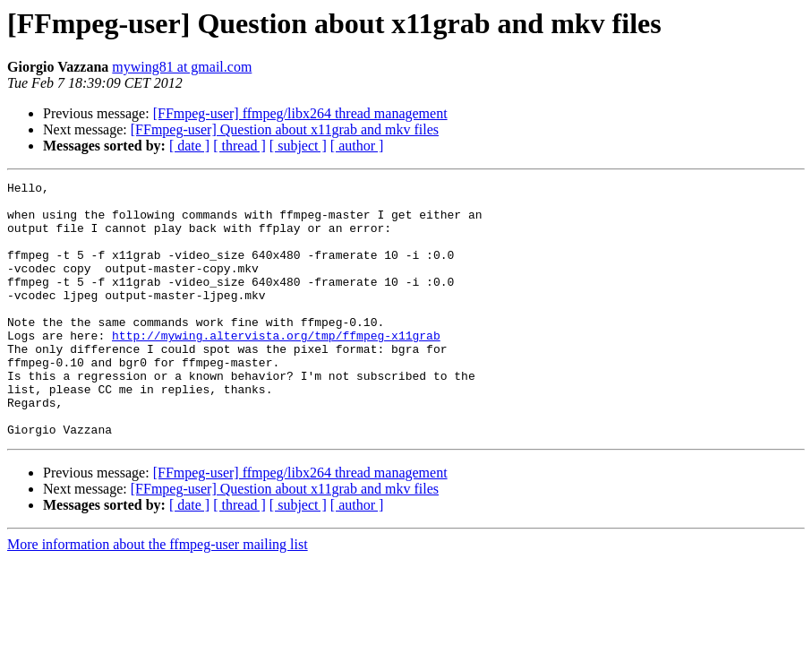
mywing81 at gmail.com (182, 67)
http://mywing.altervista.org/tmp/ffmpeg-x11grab (276, 367)
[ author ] (357, 146)
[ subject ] (298, 146)
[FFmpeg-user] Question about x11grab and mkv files (285, 129)
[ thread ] (239, 146)
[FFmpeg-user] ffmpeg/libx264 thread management (300, 113)
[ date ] (189, 146)
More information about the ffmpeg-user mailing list (158, 595)
